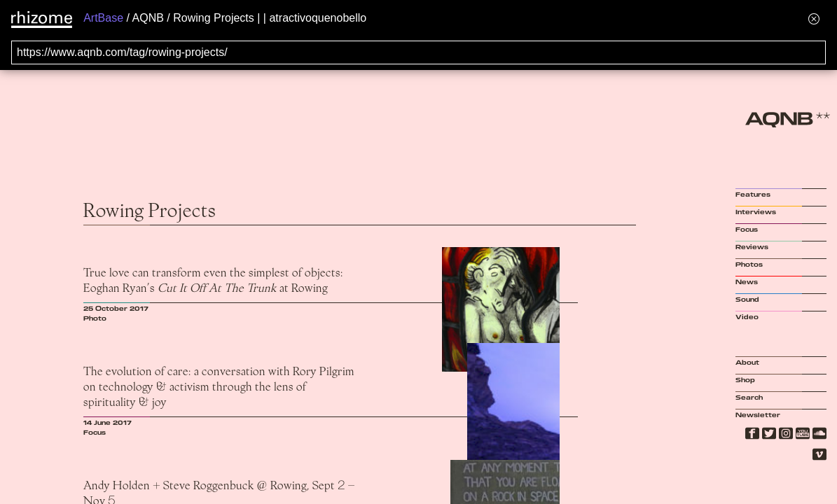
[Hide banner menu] (814, 19)
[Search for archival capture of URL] (418, 52)
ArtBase (103, 18)
